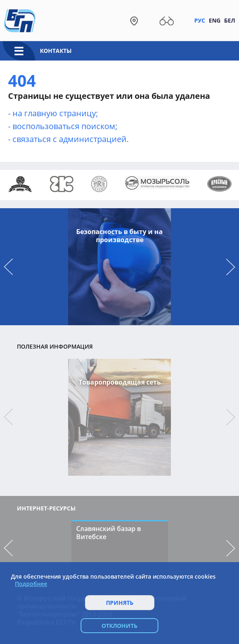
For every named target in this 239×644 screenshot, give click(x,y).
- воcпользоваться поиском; (63, 126)
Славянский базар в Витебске (109, 533)
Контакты (56, 51)
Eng (215, 20)
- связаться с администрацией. (68, 139)
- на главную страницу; (53, 113)
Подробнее (31, 584)
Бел (230, 20)
